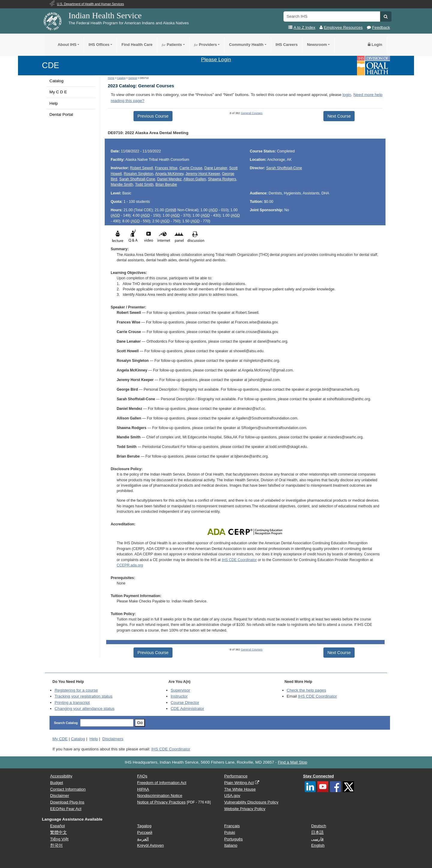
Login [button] (375, 45)
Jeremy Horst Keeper (203, 174)
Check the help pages (307, 690)
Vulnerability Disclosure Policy (251, 802)
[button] (386, 17)
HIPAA (143, 789)
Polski (229, 832)
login (347, 95)
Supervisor (180, 690)
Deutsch (319, 826)
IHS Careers (287, 45)
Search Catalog (66, 723)
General (133, 78)
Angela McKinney (169, 174)
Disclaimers (113, 739)
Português (233, 839)
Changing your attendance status (85, 709)
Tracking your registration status (84, 696)
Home (111, 78)
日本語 (317, 832)
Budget (57, 783)
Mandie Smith (122, 185)
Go (140, 723)
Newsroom (317, 45)
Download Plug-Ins (67, 802)
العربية (143, 839)
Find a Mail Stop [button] (292, 762)
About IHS (67, 45)
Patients (172, 45)
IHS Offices (99, 45)
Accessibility (61, 776)
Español (57, 826)
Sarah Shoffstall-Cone (137, 179)
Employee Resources (343, 27)
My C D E (58, 92)
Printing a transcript (72, 703)
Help (54, 103)
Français (232, 826)
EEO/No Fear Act (66, 809)
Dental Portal (61, 114)
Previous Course (153, 116)
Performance (236, 776)
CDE (51, 65)
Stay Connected (318, 776)
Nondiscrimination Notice (160, 796)
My (60, 739)
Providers (205, 45)
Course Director (185, 703)
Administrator (187, 709)
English (318, 845)
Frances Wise (166, 168)
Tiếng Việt (59, 839)
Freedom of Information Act (162, 783)
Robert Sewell (142, 168)
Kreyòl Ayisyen (150, 845)
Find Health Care (137, 45)
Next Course (339, 116)
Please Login (216, 59)
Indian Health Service (105, 15)
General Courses (252, 113)
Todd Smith (144, 185)
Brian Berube (166, 185)
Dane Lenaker (216, 168)
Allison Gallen (195, 179)
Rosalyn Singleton (138, 174)
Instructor (179, 696)
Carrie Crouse (191, 168)
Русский (145, 832)
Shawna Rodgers (222, 179)
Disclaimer (60, 796)
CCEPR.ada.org (130, 565)
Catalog (57, 81)
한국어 (56, 845)
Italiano (231, 845)
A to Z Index (304, 27)
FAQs (142, 776)
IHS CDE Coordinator (239, 560)
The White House (240, 789)
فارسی (317, 839)
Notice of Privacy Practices (161, 802)
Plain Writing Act (239, 783)
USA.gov (232, 796)
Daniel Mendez (169, 179)
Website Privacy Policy (245, 809)
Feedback (381, 27)
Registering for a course (76, 690)
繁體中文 (58, 832)
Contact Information (68, 789)
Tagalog (144, 826)
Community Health (246, 45)
